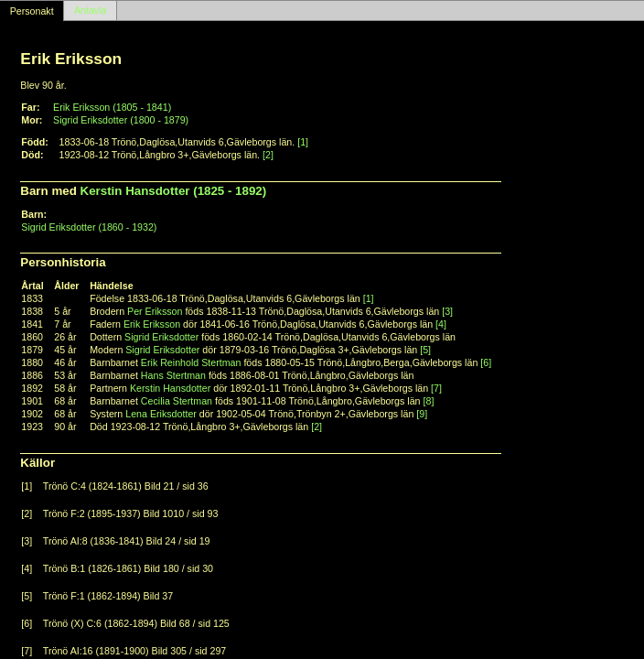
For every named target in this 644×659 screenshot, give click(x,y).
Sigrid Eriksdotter (161, 337)
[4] (441, 324)
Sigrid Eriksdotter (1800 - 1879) (121, 120)
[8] (429, 401)
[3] (447, 311)
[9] (422, 414)
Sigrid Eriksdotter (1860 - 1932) (89, 227)
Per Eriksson (155, 311)
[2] (268, 155)
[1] (303, 142)
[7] (436, 388)
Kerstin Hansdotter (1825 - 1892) (174, 191)
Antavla (91, 11)
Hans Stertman (173, 375)
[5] (425, 350)
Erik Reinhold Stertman (191, 362)
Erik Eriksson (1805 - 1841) (112, 107)
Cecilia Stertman (177, 401)
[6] (486, 362)
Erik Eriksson (152, 324)
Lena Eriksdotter (161, 414)
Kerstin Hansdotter (170, 388)
